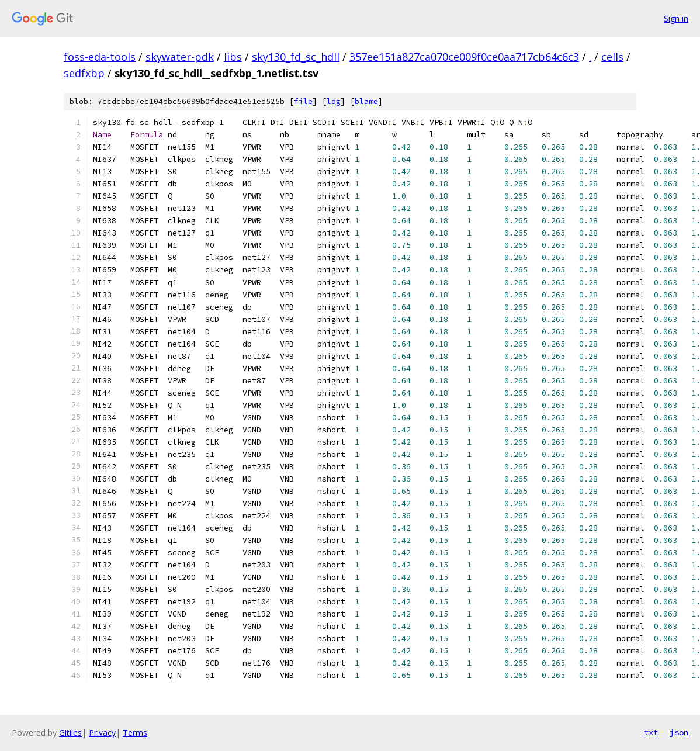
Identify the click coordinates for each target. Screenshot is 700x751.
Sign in (676, 18)
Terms (135, 733)
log (334, 101)
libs (233, 57)
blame (366, 101)
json (679, 732)
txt (651, 732)
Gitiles (70, 733)
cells (612, 57)
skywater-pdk (180, 57)
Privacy (102, 733)
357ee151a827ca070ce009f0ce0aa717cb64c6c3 (464, 57)
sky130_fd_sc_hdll (296, 57)
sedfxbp (84, 73)
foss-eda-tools (100, 57)
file (303, 101)
